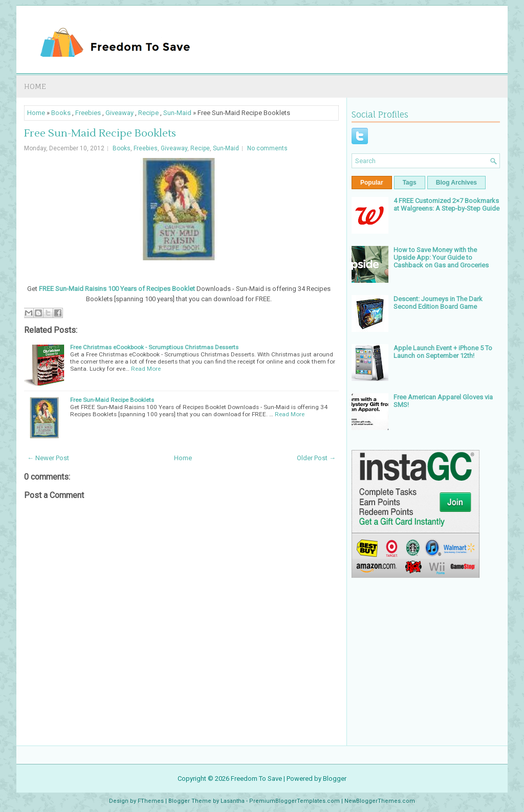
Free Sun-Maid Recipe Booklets (100, 133)
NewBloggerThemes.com (380, 801)
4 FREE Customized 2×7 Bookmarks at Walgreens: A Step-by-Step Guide (446, 205)
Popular (372, 183)
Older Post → (316, 458)
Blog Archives (456, 183)
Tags (410, 183)
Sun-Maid (177, 113)
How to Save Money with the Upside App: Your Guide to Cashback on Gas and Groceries (441, 257)
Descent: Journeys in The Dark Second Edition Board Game (438, 303)
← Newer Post (48, 458)
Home (35, 86)
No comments (267, 148)
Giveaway (119, 113)
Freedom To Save (256, 779)
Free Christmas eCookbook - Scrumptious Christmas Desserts (154, 347)
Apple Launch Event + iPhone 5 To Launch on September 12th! (443, 352)
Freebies (88, 113)
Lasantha (233, 801)
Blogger (335, 779)
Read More (146, 369)
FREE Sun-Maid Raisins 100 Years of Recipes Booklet (117, 289)
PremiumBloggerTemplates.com (294, 801)
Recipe (148, 113)
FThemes (151, 801)
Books (61, 113)
